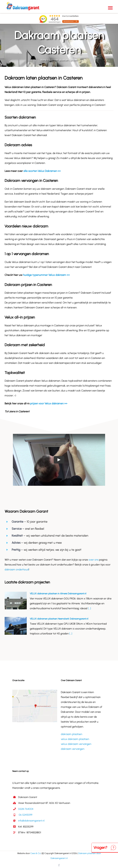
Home (43, 60)
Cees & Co (35, 853)
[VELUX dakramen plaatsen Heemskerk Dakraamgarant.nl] (16, 626)
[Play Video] (59, 460)
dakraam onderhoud (17, 569)
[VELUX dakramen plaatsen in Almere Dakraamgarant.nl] (16, 601)
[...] (89, 608)
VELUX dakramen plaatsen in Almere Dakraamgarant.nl (58, 594)
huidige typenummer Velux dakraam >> (46, 275)
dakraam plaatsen (72, 734)
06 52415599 (25, 815)
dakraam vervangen (73, 749)
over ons (94, 560)
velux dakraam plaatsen (75, 739)
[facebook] (59, 865)
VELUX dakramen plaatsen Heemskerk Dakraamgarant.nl (59, 619)
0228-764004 (26, 809)
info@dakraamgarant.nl (31, 821)
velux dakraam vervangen (76, 744)
